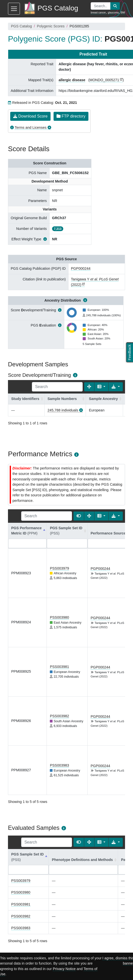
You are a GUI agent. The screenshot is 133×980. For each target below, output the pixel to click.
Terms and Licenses (31, 128)
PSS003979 (59, 568)
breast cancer (98, 13)
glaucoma (113, 13)
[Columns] (101, 387)
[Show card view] (79, 516)
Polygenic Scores (51, 26)
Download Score (30, 116)
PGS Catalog (21, 26)
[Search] (57, 387)
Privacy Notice (64, 969)
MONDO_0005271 (104, 80)
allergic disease (72, 80)
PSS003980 (59, 617)
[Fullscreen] (89, 387)
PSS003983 (59, 765)
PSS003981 (59, 667)
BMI (123, 13)
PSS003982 (59, 716)
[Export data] (116, 387)
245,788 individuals (63, 410)
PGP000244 (81, 268)
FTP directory (71, 116)
